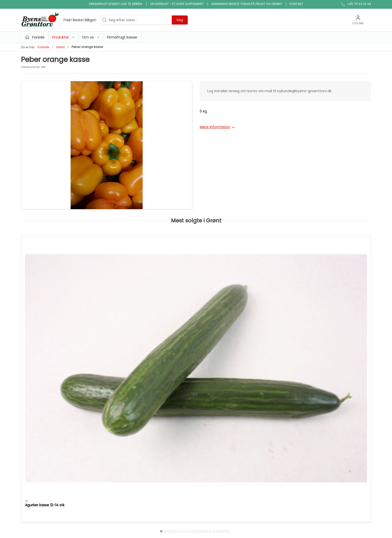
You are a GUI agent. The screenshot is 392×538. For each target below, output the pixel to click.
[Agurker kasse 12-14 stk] (54, 262)
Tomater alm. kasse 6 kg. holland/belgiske (118, 295)
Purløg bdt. (176, 293)
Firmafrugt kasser (122, 37)
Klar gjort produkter (215, 401)
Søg (180, 20)
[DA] (59, 20)
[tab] (189, 319)
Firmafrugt (269, 416)
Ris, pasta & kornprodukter (221, 416)
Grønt (60, 47)
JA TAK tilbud (271, 430)
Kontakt (296, 4)
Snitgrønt (149, 444)
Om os (266, 401)
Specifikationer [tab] (38, 346)
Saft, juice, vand (213, 430)
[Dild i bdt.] (338, 262)
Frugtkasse (208, 444)
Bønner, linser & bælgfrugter (223, 408)
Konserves (150, 437)
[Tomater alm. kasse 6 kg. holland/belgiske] (125, 262)
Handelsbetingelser (277, 437)
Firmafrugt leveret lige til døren (116, 4)
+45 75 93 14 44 (35, 410)
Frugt (145, 408)
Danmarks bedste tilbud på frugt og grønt (247, 4)
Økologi (205, 423)
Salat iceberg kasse (254, 293)
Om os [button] (91, 37)
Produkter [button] (64, 37)
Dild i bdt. (316, 293)
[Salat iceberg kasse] (267, 262)
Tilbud (146, 401)
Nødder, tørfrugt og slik (161, 430)
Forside (43, 47)
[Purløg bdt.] (196, 262)
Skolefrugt (269, 423)
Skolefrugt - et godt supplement (177, 4)
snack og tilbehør (214, 437)
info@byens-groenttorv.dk (44, 415)
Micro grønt (151, 423)
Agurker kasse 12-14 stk (45, 293)
